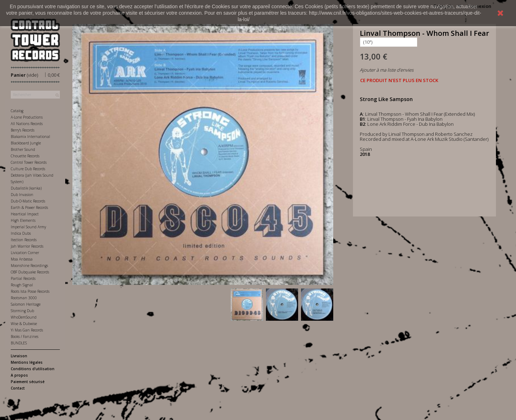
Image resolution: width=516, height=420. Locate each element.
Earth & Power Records (29, 207)
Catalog (17, 111)
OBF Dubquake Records (30, 272)
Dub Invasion (22, 195)
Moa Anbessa (22, 259)
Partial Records (23, 278)
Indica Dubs (21, 233)
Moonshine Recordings (29, 266)
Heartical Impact (25, 214)
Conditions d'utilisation (33, 369)
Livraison (19, 356)
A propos (19, 375)
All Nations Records (27, 124)
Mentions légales (27, 362)
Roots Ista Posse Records (30, 291)
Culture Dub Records (28, 169)
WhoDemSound (24, 317)
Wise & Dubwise (24, 324)
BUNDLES (19, 343)
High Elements (23, 220)
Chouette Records (25, 156)
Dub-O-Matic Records (28, 201)
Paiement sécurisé (28, 382)
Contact (18, 388)
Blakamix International (30, 137)
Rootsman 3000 (24, 298)
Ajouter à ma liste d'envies (387, 70)
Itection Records (24, 240)
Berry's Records (23, 130)
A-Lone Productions (27, 117)
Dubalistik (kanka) (26, 188)
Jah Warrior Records (27, 246)
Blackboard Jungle (26, 143)
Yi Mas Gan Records (27, 330)
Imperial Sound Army (28, 227)
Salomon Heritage (26, 304)
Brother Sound (23, 149)
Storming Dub (22, 311)
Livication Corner (25, 253)
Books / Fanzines (25, 337)
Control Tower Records (29, 162)
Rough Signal (22, 285)
